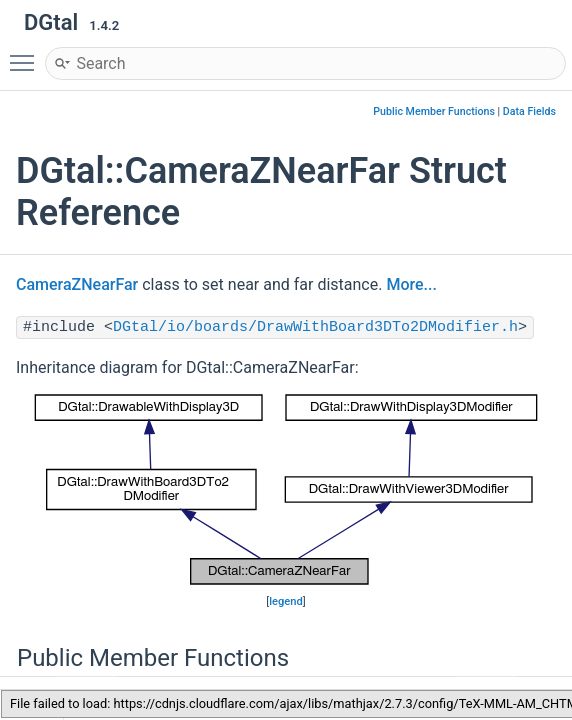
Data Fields (529, 111)
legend (286, 601)
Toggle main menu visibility (27, 54)
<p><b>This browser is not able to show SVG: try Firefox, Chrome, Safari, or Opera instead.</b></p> (286, 490)
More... (411, 284)
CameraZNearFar (77, 284)
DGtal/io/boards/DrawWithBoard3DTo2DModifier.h (315, 327)
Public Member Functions (434, 111)
